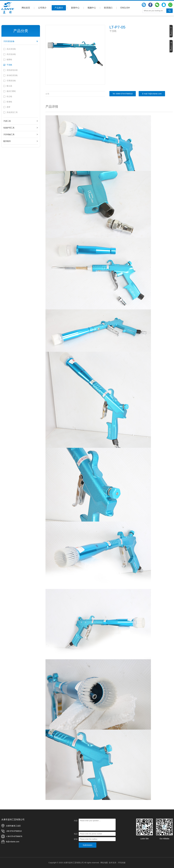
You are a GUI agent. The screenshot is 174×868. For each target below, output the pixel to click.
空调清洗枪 (11, 81)
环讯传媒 (122, 863)
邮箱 (76, 839)
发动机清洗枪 (12, 75)
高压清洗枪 (11, 49)
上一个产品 (171, 31)
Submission (88, 845)
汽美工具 (7, 121)
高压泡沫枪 (11, 54)
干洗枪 (9, 65)
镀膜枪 (9, 60)
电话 (76, 834)
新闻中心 (75, 8)
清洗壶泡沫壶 (12, 70)
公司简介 (42, 8)
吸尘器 (9, 86)
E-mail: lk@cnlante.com (152, 94)
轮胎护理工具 (9, 128)
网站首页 (26, 8)
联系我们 (108, 8)
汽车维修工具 (9, 134)
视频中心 (92, 8)
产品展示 (59, 8)
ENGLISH (125, 8)
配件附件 (7, 141)
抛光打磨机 (11, 91)
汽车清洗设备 (9, 41)
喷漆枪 (9, 102)
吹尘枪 (9, 96)
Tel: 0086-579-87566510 (123, 94)
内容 (76, 821)
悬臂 (8, 107)
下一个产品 (171, 46)
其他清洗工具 (12, 112)
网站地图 (104, 863)
